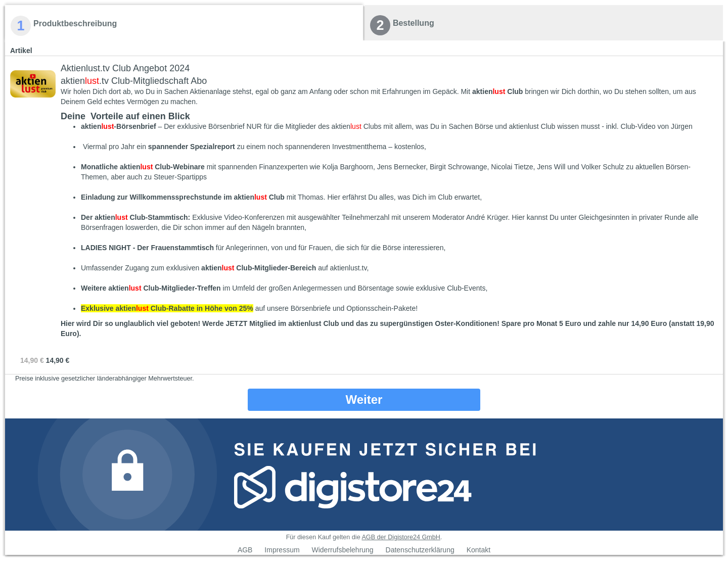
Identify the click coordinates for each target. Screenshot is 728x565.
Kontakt (479, 550)
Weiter (364, 399)
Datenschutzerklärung (420, 550)
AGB (245, 550)
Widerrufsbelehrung (342, 550)
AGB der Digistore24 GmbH (401, 537)
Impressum (282, 550)
